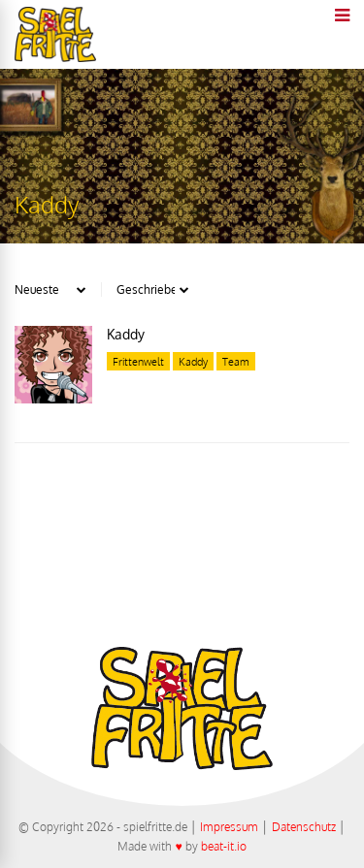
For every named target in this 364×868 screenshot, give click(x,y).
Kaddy (126, 334)
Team (236, 362)
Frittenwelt (138, 362)
